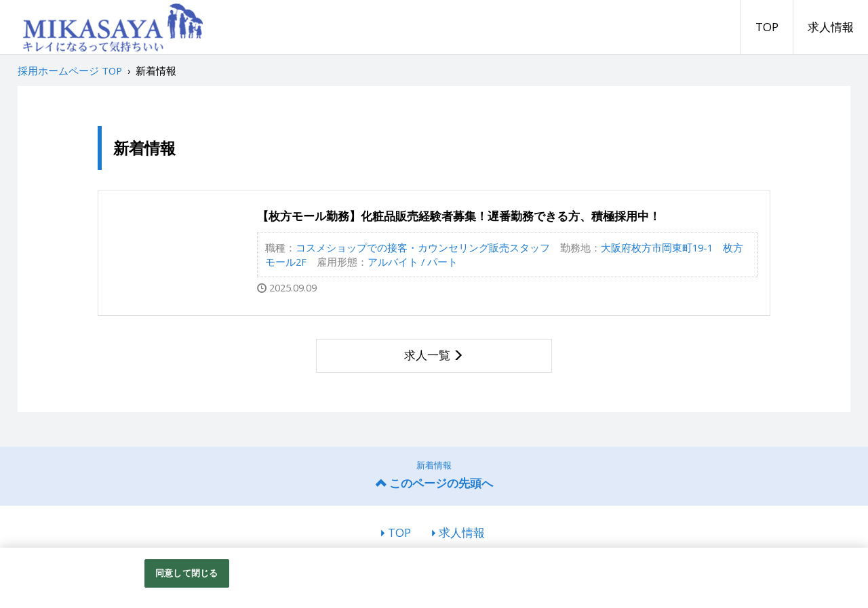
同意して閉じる (186, 573)
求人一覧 (427, 355)
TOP (767, 27)
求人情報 (831, 27)
